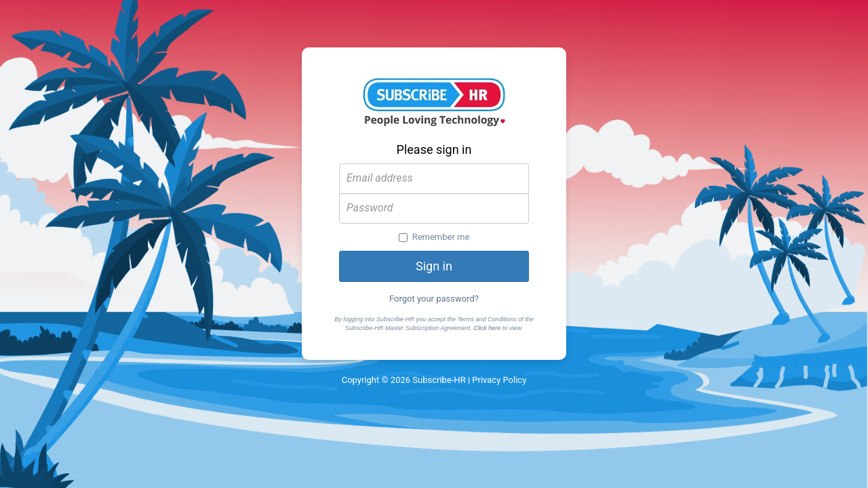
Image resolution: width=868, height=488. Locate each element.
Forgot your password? (434, 299)
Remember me (434, 237)
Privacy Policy (499, 380)
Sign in (434, 266)
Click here (487, 328)
